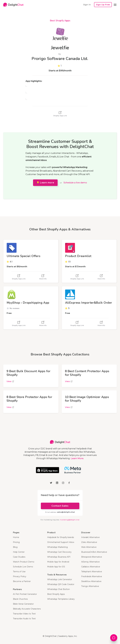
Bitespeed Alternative (92, 557)
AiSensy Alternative (90, 562)
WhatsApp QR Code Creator (61, 584)
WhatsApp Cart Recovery (59, 552)
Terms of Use (19, 572)
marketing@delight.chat (70, 520)
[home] (13, 5)
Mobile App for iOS (56, 567)
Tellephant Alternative (92, 572)
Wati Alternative (89, 547)
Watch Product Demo (24, 562)
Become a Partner (22, 581)
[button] (115, 5)
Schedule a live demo (75, 183)
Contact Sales (60, 506)
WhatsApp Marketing (57, 547)
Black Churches (20, 599)
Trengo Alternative (90, 586)
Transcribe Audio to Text (24, 619)
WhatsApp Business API (59, 557)
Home (16, 537)
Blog (15, 547)
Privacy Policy (20, 576)
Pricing (16, 542)
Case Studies (19, 557)
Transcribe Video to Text (24, 614)
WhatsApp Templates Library (61, 599)
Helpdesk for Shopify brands (61, 537)
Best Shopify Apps (60, 21)
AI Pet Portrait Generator (25, 594)
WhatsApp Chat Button (58, 589)
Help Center (19, 552)
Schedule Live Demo (23, 567)
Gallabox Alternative (91, 567)
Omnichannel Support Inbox (61, 542)
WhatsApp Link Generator (60, 579)
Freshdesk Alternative (92, 576)
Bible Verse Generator (23, 604)
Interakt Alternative (90, 537)
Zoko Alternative (89, 542)
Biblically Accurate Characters (27, 609)
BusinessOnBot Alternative (94, 552)
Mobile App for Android (58, 562)
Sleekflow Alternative (91, 581)
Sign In (87, 5)
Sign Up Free (103, 5)
